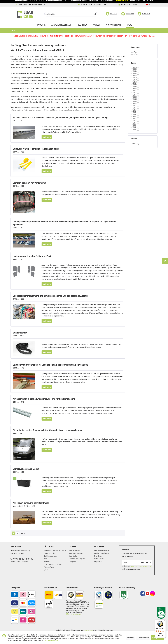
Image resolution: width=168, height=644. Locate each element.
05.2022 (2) (135, 99)
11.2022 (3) (135, 88)
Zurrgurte (73, 559)
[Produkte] (41, 23)
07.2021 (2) (135, 118)
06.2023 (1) (135, 77)
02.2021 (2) (135, 127)
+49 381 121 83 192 (23, 556)
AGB (46, 567)
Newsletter (98, 553)
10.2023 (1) (135, 69)
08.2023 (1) (135, 73)
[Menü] (164, 621)
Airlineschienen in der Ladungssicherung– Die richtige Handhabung (44, 396)
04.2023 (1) (135, 80)
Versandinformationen (54, 562)
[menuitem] (71, 12)
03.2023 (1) (135, 82)
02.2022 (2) (135, 105)
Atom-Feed (135, 51)
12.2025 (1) (135, 65)
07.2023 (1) (135, 75)
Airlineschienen (75, 548)
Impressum (98, 559)
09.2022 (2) (135, 92)
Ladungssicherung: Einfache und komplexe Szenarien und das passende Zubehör (51, 293)
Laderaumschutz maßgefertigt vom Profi (32, 254)
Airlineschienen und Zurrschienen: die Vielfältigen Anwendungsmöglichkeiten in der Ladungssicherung (60, 115)
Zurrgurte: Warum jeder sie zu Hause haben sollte (36, 146)
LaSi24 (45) (135, 141)
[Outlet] (97, 23)
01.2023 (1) (135, 84)
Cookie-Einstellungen (102, 551)
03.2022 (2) (135, 103)
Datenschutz (99, 556)
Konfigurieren (157, 638)
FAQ (46, 556)
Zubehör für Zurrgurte (77, 556)
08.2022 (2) (135, 93)
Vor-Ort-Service (50, 551)
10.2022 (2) (135, 90)
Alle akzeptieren (143, 638)
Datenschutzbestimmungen (141, 564)
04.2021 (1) (135, 123)
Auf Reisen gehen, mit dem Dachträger (31, 500)
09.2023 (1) (135, 71)
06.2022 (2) (135, 97)
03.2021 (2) (135, 125)
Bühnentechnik (20, 330)
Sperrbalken (74, 553)
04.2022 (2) (135, 101)
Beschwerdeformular (102, 548)
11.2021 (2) (135, 110)
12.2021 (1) (135, 108)
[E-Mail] (130, 560)
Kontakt (47, 559)
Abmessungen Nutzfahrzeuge (55, 548)
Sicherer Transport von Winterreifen (29, 180)
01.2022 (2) (135, 107)
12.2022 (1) (135, 86)
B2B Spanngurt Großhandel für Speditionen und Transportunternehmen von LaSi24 (51, 362)
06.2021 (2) (135, 120)
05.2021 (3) (135, 121)
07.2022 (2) (135, 95)
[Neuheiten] (82, 23)
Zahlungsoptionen (51, 553)
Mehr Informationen (74, 611)
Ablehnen (131, 638)
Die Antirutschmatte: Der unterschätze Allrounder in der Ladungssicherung (47, 428)
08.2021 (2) (135, 116)
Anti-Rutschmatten (76, 551)
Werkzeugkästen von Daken (26, 466)
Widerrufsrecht (50, 565)
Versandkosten (89, 628)
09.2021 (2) (135, 114)
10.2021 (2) (135, 112)
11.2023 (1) (135, 67)
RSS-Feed (134, 49)
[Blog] (130, 23)
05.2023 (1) (135, 79)
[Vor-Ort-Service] (114, 23)
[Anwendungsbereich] (61, 23)
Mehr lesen (47, 135)
